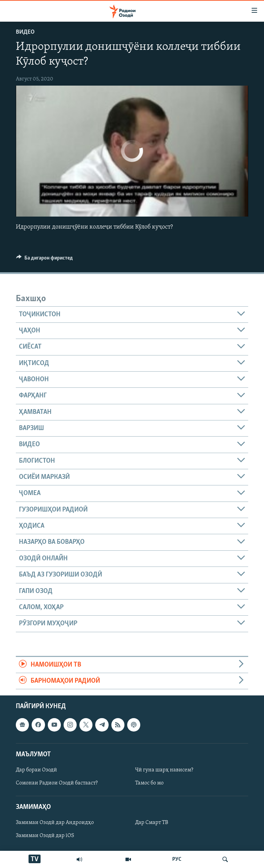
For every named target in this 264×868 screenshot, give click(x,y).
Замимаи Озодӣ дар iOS (45, 836)
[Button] (45, 260)
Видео (25, 32)
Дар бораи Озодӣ (36, 770)
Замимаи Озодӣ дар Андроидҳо (55, 823)
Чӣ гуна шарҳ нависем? (164, 770)
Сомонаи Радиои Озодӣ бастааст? (57, 783)
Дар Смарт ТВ (152, 823)
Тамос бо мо (149, 783)
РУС (177, 859)
